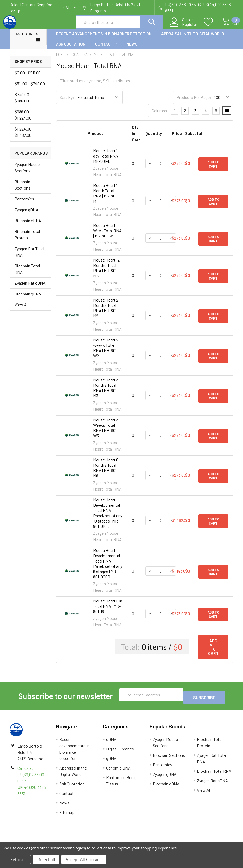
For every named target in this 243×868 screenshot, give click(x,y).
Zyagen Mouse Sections (27, 172)
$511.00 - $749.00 (30, 88)
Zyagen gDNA (26, 214)
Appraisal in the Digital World (193, 38)
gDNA (111, 760)
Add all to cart (213, 652)
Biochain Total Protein (27, 239)
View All (21, 309)
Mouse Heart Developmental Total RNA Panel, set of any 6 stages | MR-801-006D (108, 568)
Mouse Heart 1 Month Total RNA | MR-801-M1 (106, 198)
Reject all (46, 860)
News (134, 49)
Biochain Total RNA (27, 274)
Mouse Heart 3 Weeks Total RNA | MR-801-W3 (106, 432)
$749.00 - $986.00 (23, 102)
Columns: (160, 115)
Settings (18, 860)
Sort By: (67, 102)
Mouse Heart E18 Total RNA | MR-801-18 (108, 611)
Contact (106, 49)
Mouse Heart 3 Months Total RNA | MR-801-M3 (106, 392)
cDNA (111, 741)
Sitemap (67, 814)
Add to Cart (213, 168)
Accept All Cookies (84, 860)
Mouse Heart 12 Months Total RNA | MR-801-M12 (106, 273)
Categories (26, 39)
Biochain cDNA (28, 225)
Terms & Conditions (37, 840)
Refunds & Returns (149, 840)
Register (184, 28)
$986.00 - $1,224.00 (23, 120)
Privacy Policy (205, 840)
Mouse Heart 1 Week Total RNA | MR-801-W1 (107, 235)
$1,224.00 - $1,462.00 (24, 137)
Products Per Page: (194, 102)
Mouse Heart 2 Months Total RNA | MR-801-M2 (106, 312)
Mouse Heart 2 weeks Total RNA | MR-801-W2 (106, 352)
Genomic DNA (118, 770)
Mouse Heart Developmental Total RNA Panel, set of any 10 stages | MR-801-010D (108, 518)
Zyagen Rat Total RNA (29, 256)
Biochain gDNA (28, 298)
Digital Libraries (120, 751)
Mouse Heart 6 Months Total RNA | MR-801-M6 (106, 472)
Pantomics (24, 203)
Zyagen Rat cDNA (30, 288)
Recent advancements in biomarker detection (104, 38)
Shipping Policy (94, 840)
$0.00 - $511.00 (28, 77)
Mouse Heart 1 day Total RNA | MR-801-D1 (106, 161)
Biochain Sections (22, 189)
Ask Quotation (71, 49)
